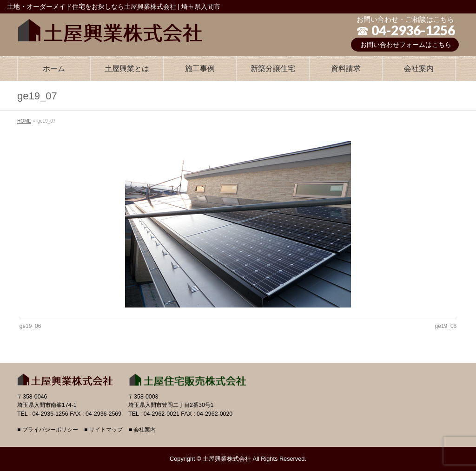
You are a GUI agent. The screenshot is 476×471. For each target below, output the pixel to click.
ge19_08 (446, 326)
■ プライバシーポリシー (48, 430)
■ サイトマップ (103, 430)
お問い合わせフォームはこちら (406, 45)
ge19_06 (30, 326)
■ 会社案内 (142, 430)
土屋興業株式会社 (227, 459)
